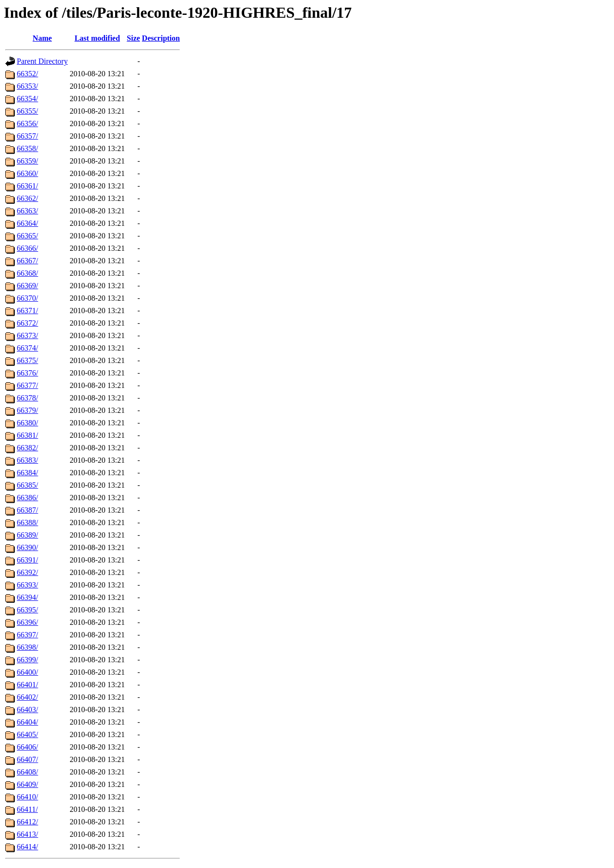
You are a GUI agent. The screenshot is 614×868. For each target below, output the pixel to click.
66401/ (27, 685)
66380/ (27, 423)
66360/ (27, 173)
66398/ (27, 647)
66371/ (27, 311)
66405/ (27, 734)
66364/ (27, 223)
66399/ (27, 660)
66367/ (27, 261)
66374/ (27, 348)
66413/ (27, 834)
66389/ (27, 535)
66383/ (27, 460)
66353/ (27, 86)
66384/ (27, 473)
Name (42, 38)
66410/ (27, 797)
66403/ (27, 710)
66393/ (27, 585)
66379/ (27, 410)
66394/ (27, 597)
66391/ (27, 560)
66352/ (27, 74)
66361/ (27, 186)
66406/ (27, 747)
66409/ (27, 784)
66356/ (27, 123)
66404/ (27, 722)
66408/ (27, 772)
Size (133, 38)
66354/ (27, 99)
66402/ (27, 697)
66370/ (27, 298)
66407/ (27, 759)
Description (161, 38)
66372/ (27, 323)
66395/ (27, 610)
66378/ (27, 398)
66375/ (27, 360)
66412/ (27, 822)
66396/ (27, 622)
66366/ (27, 248)
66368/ (27, 273)
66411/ (27, 809)
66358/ (27, 148)
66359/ (27, 161)
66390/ (27, 547)
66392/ (27, 572)
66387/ (27, 510)
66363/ (27, 211)
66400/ (27, 672)
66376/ (27, 373)
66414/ (27, 847)
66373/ (27, 335)
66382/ (27, 448)
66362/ (27, 198)
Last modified (97, 38)
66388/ (27, 522)
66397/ (27, 635)
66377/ (27, 385)
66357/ (27, 136)
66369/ (27, 286)
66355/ (27, 111)
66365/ (27, 236)
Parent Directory (42, 61)
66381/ (27, 435)
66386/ (27, 498)
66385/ (27, 485)
